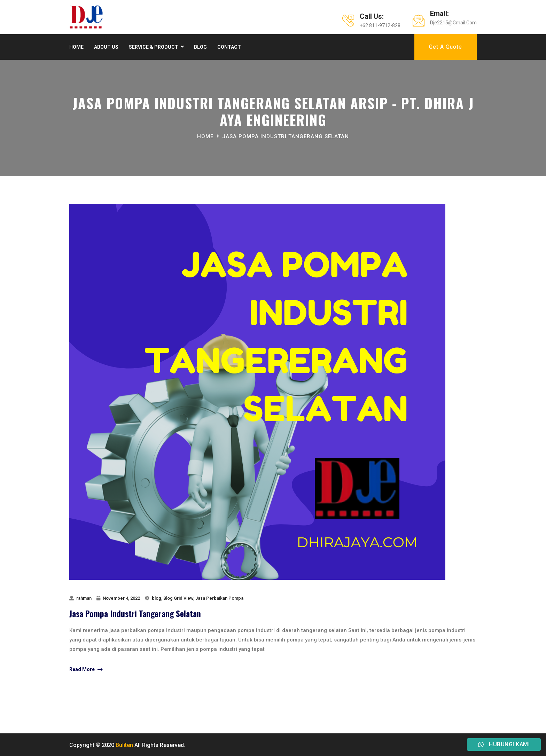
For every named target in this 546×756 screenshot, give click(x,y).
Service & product (154, 47)
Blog (200, 47)
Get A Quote (446, 47)
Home (76, 47)
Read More (86, 670)
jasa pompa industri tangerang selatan (286, 136)
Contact (229, 47)
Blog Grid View (178, 598)
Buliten (124, 745)
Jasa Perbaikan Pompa (219, 598)
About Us (106, 47)
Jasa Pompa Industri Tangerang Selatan (135, 613)
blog (157, 598)
